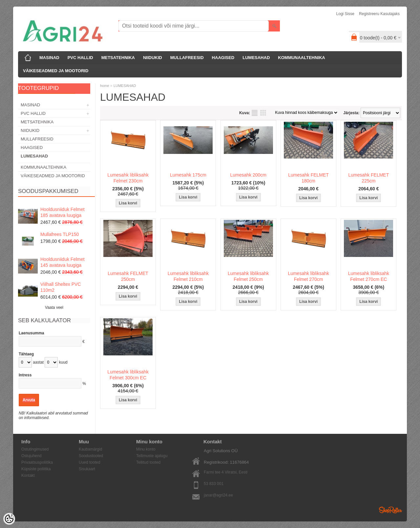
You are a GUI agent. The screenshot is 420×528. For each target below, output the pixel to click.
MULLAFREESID (187, 58)
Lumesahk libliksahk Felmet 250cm (248, 276)
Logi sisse (345, 14)
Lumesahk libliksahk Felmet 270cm (308, 276)
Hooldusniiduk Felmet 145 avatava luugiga (63, 262)
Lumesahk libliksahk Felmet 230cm (128, 178)
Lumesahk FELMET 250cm (128, 276)
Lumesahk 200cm (248, 175)
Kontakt (28, 475)
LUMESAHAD (256, 58)
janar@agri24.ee (218, 495)
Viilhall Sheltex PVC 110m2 (61, 287)
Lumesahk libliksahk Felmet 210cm (188, 276)
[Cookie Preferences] (9, 519)
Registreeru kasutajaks (379, 14)
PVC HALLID (80, 58)
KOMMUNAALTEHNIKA (301, 58)
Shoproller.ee (390, 510)
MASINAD (49, 58)
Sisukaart (87, 469)
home (105, 86)
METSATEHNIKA (118, 58)
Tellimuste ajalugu (152, 456)
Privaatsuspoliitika (37, 462)
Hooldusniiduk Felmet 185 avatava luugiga (63, 212)
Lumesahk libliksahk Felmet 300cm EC (128, 375)
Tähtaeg (26, 354)
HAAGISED (223, 58)
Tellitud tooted (148, 462)
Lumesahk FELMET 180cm (308, 178)
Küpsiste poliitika (36, 469)
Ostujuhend (31, 456)
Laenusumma (31, 333)
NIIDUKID (153, 58)
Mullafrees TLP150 (60, 234)
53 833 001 (214, 484)
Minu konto (146, 449)
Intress (25, 375)
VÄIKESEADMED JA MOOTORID (56, 71)
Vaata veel (54, 307)
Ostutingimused (35, 449)
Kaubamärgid (90, 449)
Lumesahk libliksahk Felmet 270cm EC (369, 276)
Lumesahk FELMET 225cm (369, 178)
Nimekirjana (255, 113)
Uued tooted (89, 462)
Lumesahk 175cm (188, 175)
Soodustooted (91, 456)
